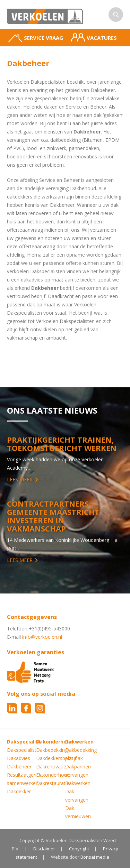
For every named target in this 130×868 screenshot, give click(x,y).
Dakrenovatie (51, 767)
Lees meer (20, 479)
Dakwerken (78, 783)
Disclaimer (44, 849)
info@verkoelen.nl (42, 637)
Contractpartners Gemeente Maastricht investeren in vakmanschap (53, 516)
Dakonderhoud (53, 775)
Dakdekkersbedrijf (56, 758)
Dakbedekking (52, 750)
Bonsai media (95, 857)
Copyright (79, 849)
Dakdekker (19, 791)
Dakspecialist (22, 750)
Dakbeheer (19, 767)
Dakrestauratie (53, 783)
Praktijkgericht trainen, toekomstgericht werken (62, 444)
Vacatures (94, 37)
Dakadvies (19, 758)
